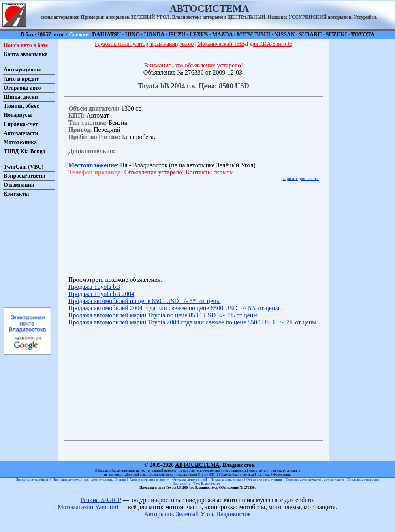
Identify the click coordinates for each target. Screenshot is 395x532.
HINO (133, 35)
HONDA (154, 35)
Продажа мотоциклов (363, 480)
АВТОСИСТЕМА (197, 465)
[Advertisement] (27, 253)
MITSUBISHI (254, 35)
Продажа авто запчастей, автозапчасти (315, 480)
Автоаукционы (22, 70)
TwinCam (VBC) (24, 167)
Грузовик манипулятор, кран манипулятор (144, 44)
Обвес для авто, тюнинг (264, 480)
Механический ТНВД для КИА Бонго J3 (245, 44)
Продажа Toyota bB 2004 (101, 294)
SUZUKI (337, 35)
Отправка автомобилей (190, 480)
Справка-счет (21, 124)
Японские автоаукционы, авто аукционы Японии (89, 480)
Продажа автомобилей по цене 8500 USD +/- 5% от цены (144, 301)
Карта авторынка (26, 54)
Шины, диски (21, 97)
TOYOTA (363, 35)
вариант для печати (301, 178)
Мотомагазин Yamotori (88, 507)
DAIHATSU (106, 35)
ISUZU (177, 35)
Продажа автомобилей (32, 480)
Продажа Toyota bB (94, 287)
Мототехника (20, 142)
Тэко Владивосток (207, 483)
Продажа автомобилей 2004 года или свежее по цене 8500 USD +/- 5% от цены (174, 308)
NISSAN (285, 35)
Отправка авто (22, 88)
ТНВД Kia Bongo (24, 151)
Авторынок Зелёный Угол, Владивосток (197, 514)
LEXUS (199, 35)
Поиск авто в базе (26, 45)
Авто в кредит (21, 79)
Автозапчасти (21, 133)
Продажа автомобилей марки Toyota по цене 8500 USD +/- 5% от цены (163, 315)
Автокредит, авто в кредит (149, 480)
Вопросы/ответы (24, 176)
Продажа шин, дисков (227, 480)
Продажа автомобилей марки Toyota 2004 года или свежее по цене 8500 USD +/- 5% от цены (192, 322)
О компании (19, 185)
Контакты (16, 194)
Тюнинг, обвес (21, 106)
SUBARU (310, 35)
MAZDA (222, 35)
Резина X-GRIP (101, 500)
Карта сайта (182, 483)
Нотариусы (18, 115)
